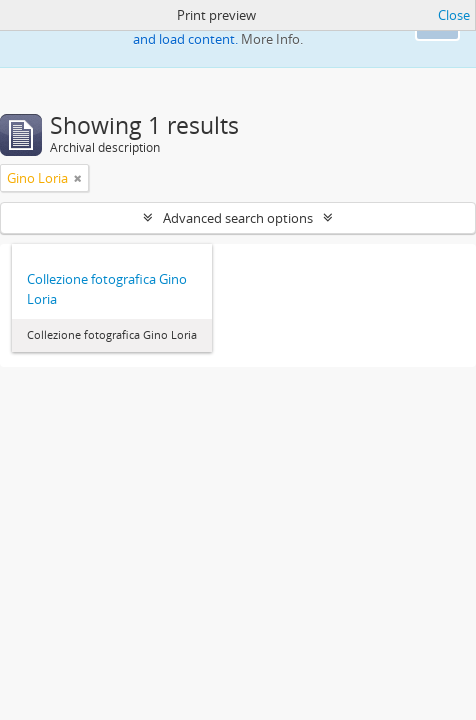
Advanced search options (238, 218)
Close (454, 15)
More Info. (272, 39)
